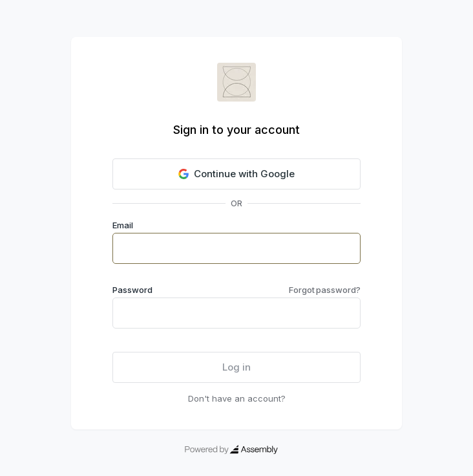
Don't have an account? (237, 398)
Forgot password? (325, 290)
